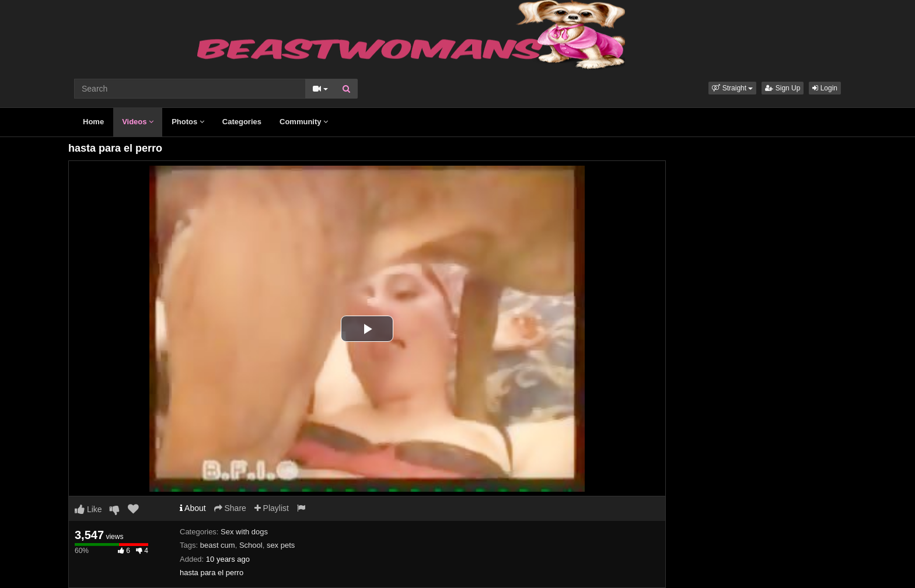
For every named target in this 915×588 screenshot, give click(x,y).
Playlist (272, 508)
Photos (188, 122)
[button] (732, 88)
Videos (138, 122)
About (193, 508)
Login (825, 88)
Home (93, 122)
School (251, 545)
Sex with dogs (244, 532)
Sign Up (783, 88)
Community (304, 122)
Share (230, 508)
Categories (242, 122)
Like (88, 509)
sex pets (281, 545)
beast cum (218, 545)
